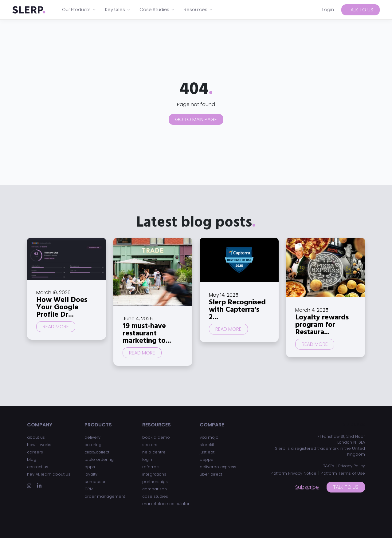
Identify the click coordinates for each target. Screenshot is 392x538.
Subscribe (307, 487)
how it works (39, 445)
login (147, 459)
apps (90, 467)
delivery (92, 437)
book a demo (156, 437)
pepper (207, 459)
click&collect (97, 452)
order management (105, 496)
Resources (198, 9)
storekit (207, 445)
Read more (56, 327)
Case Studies (157, 9)
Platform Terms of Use (343, 473)
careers (35, 452)
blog (32, 459)
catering (93, 445)
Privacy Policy (352, 466)
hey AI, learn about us (49, 474)
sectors (150, 445)
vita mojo (209, 437)
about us (36, 437)
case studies (155, 496)
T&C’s (329, 466)
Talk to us (361, 10)
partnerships (155, 482)
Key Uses (118, 9)
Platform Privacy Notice (293, 473)
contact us (38, 467)
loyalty (91, 474)
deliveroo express (218, 467)
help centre (154, 452)
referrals (151, 467)
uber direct (211, 474)
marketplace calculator (166, 504)
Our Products (79, 9)
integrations (154, 474)
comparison (155, 489)
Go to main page (196, 119)
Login (328, 9)
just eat (207, 452)
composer (95, 482)
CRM (89, 489)
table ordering (99, 459)
